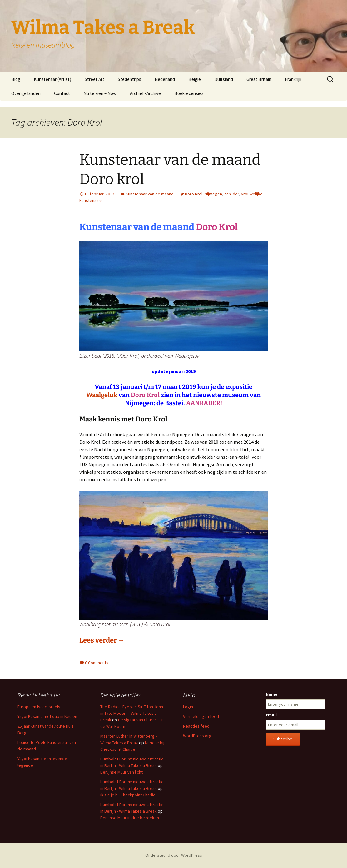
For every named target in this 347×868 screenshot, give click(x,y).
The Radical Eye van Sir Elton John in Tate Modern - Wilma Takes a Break (132, 713)
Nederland (165, 79)
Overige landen (26, 93)
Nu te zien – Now (100, 93)
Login (188, 707)
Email (271, 715)
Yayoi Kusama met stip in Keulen (47, 716)
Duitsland (224, 79)
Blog (16, 79)
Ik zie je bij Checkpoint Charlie (128, 795)
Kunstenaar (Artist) (52, 79)
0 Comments (97, 663)
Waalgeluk (102, 395)
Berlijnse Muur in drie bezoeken (130, 818)
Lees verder (102, 640)
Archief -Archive (145, 93)
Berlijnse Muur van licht (121, 772)
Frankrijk (293, 79)
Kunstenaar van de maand (150, 194)
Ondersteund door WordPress (174, 855)
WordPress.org (197, 736)
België (195, 79)
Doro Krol (194, 194)
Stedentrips (129, 79)
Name (272, 694)
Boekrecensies (189, 93)
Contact (62, 93)
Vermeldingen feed (201, 716)
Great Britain (259, 79)
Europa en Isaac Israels (39, 707)
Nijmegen (213, 194)
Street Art (94, 79)
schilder (232, 194)
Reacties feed (196, 726)
